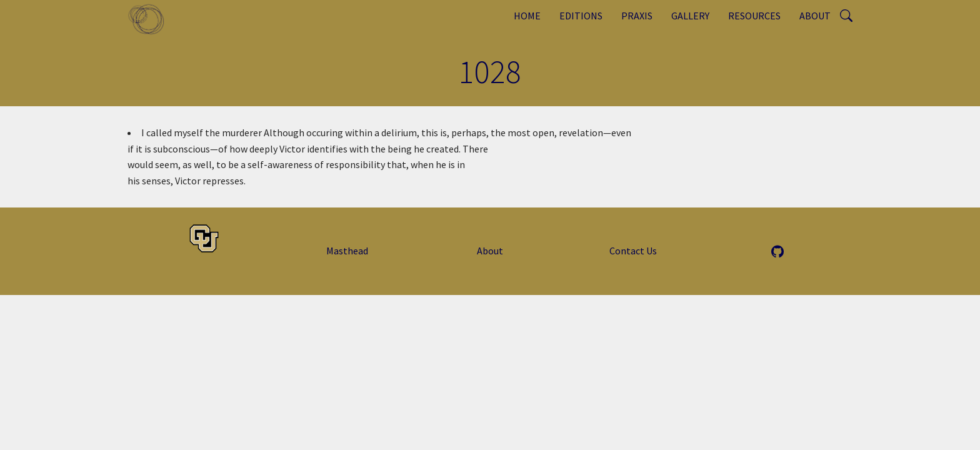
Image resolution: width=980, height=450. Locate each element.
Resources (754, 16)
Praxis (637, 16)
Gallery (690, 16)
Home (527, 16)
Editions (581, 16)
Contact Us (633, 251)
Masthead (347, 251)
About (815, 16)
